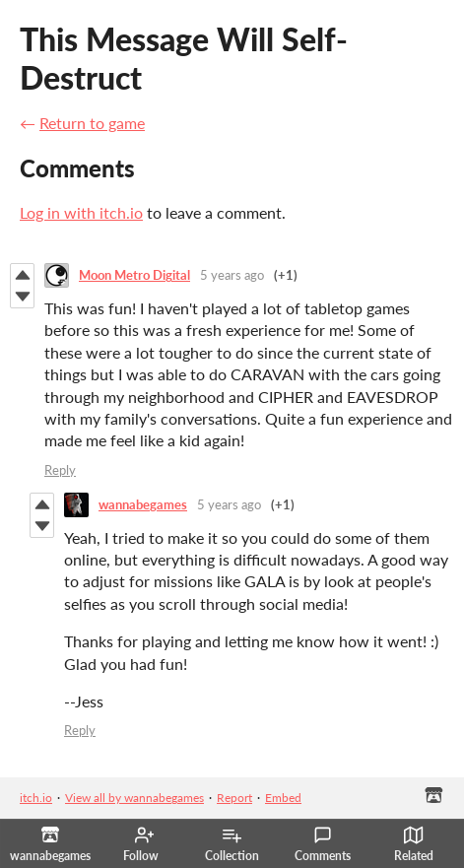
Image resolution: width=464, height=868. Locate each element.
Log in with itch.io (81, 212)
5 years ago (232, 275)
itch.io (36, 798)
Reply (60, 470)
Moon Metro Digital (134, 275)
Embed (283, 798)
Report (234, 798)
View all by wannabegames (134, 798)
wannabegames (143, 504)
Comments (323, 844)
